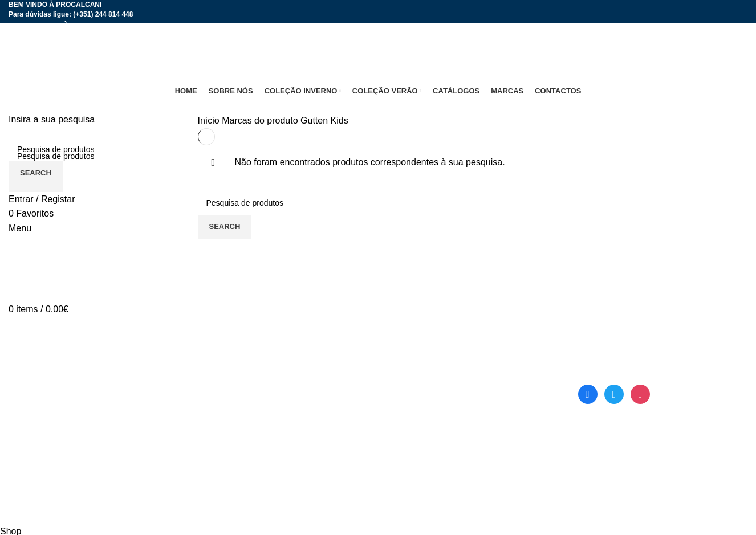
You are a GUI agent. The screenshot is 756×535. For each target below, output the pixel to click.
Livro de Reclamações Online (446, 452)
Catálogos (407, 388)
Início (210, 121)
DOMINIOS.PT (293, 517)
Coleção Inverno (231, 409)
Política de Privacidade (433, 431)
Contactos (218, 473)
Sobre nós (219, 388)
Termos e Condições (428, 409)
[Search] (95, 149)
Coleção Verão (228, 431)
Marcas (213, 452)
